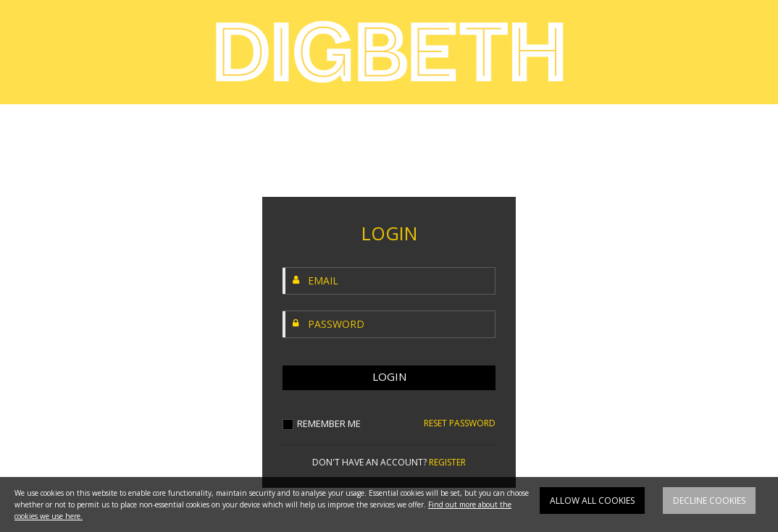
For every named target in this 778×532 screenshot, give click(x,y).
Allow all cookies (592, 503)
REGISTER (447, 462)
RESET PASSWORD (460, 423)
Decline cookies (709, 503)
